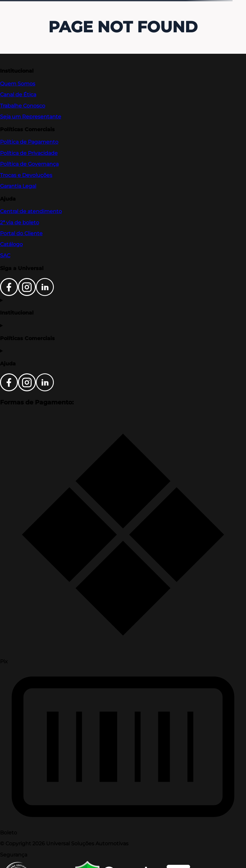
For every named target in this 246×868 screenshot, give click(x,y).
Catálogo (11, 244)
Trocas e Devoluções (26, 175)
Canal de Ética (18, 95)
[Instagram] (27, 294)
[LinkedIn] (45, 294)
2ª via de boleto (20, 223)
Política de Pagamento (29, 142)
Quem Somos (18, 84)
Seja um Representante (31, 117)
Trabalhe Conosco (23, 106)
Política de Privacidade (29, 153)
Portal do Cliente (21, 233)
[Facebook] (9, 294)
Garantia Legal (18, 186)
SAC (5, 255)
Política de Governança (29, 164)
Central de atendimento (31, 211)
